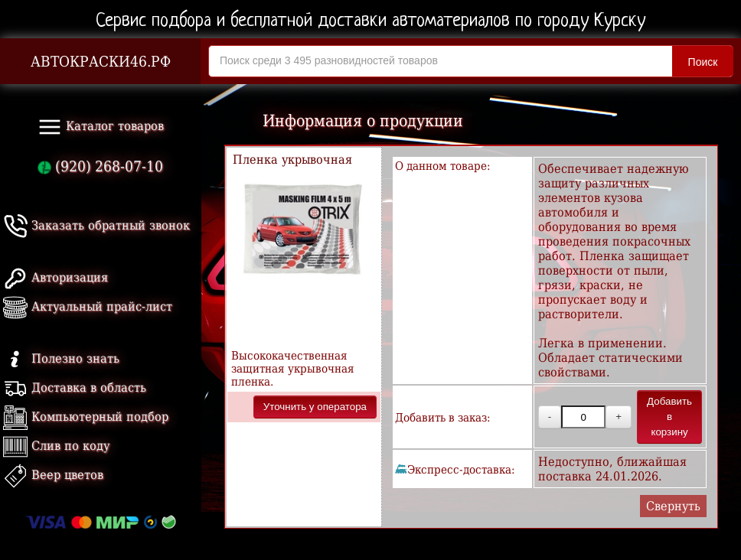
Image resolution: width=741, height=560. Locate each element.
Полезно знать (61, 358)
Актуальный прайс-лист (88, 306)
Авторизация (55, 277)
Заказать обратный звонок (96, 225)
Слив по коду (56, 446)
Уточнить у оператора (315, 407)
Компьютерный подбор (86, 417)
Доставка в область (75, 387)
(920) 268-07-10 (100, 166)
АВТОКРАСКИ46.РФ (101, 62)
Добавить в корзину (669, 417)
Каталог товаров (101, 127)
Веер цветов (53, 475)
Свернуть (673, 506)
